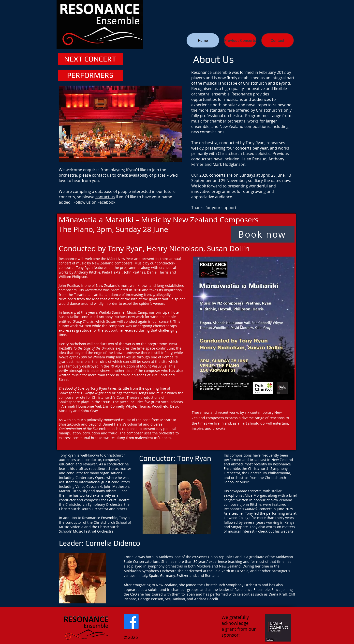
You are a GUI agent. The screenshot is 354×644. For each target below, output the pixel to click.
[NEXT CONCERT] (90, 59)
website (287, 531)
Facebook (107, 202)
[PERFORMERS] (90, 75)
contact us (102, 175)
